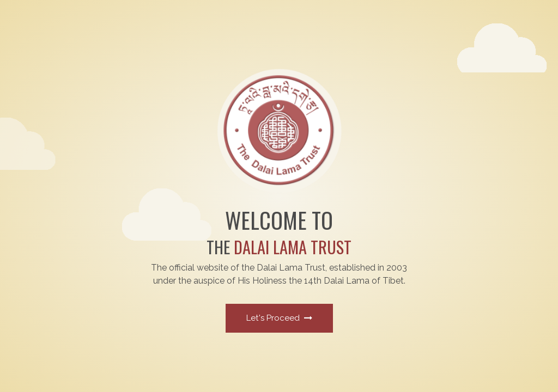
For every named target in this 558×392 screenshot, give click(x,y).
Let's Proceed (279, 318)
